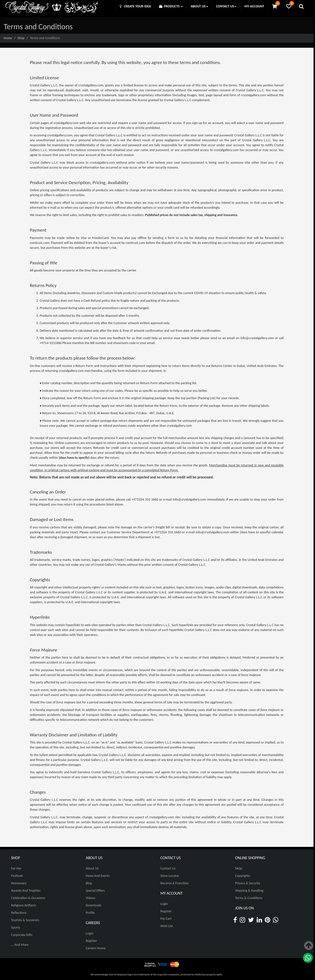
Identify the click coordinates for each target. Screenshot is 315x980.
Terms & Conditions (249, 898)
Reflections (19, 913)
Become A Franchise (174, 883)
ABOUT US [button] (199, 6)
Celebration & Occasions (28, 898)
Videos (90, 898)
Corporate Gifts (22, 935)
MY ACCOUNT (254, 6)
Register (91, 941)
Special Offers (95, 891)
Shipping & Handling (249, 891)
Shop (21, 38)
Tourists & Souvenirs (25, 920)
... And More (20, 945)
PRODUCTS (171, 6)
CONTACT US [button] (226, 6)
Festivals (17, 876)
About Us (92, 868)
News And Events (98, 876)
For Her (16, 868)
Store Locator (170, 876)
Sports (16, 927)
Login (89, 933)
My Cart (166, 919)
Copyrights (243, 876)
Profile (90, 913)
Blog (89, 883)
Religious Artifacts (24, 905)
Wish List (167, 926)
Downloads (93, 905)
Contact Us (168, 868)
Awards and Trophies (26, 891)
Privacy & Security (248, 883)
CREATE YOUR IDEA (135, 6)
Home (8, 38)
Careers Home (95, 948)
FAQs (239, 868)
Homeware (19, 883)
